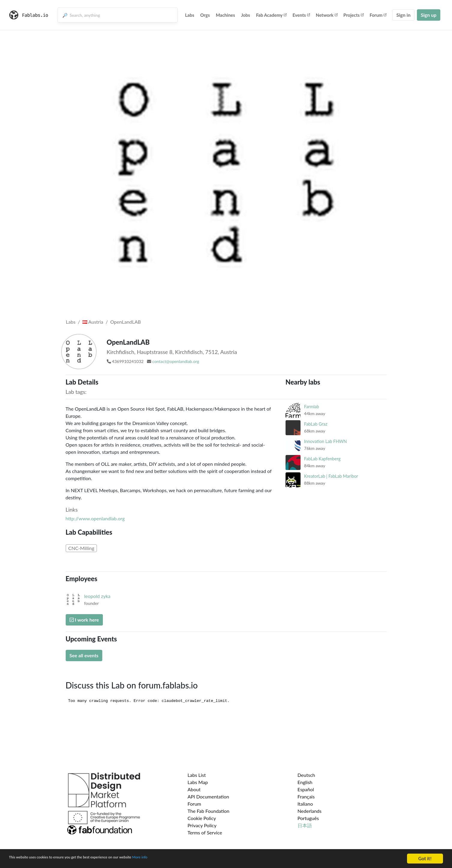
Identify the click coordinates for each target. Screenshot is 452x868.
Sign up (429, 15)
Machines (226, 15)
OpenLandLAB (125, 322)
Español (306, 789)
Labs (190, 15)
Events (301, 15)
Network (327, 15)
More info (184, 859)
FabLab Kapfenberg (322, 459)
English (305, 782)
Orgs (205, 15)
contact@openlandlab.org (176, 361)
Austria (93, 322)
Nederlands (310, 811)
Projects (353, 15)
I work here (84, 620)
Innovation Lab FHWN (325, 441)
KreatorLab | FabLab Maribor (331, 476)
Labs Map (198, 782)
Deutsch (306, 775)
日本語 (305, 825)
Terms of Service (205, 832)
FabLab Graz (316, 424)
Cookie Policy (202, 818)
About (194, 789)
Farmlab (312, 407)
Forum (378, 15)
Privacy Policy (202, 825)
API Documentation (208, 797)
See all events (84, 655)
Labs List (197, 775)
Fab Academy (271, 15)
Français (306, 797)
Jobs (246, 15)
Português (308, 818)
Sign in (403, 15)
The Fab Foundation (208, 811)
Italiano (305, 804)
